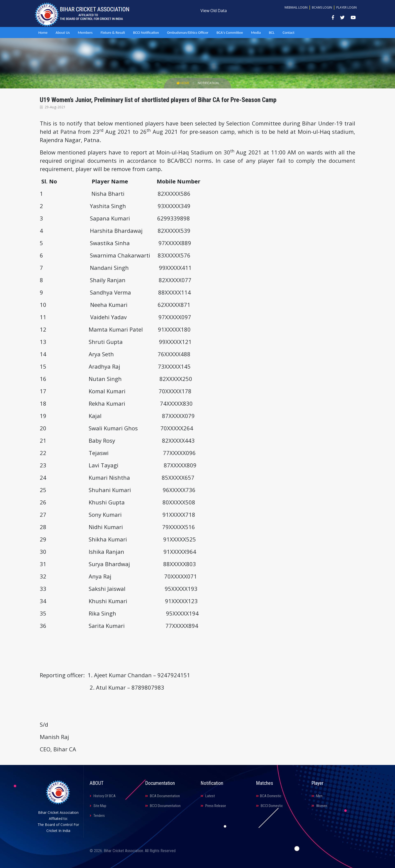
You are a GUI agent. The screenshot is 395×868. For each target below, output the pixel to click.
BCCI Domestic (269, 806)
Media (256, 33)
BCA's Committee (230, 33)
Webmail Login (296, 7)
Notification (208, 83)
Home (43, 33)
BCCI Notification (146, 33)
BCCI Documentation (163, 806)
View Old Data (214, 11)
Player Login (347, 7)
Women (319, 806)
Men (317, 796)
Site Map (98, 806)
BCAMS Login (322, 7)
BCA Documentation (162, 796)
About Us (63, 33)
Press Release (213, 806)
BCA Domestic (269, 796)
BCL (272, 33)
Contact (289, 33)
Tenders (97, 816)
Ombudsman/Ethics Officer (188, 33)
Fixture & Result (113, 33)
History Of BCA (103, 796)
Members (85, 33)
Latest (208, 796)
